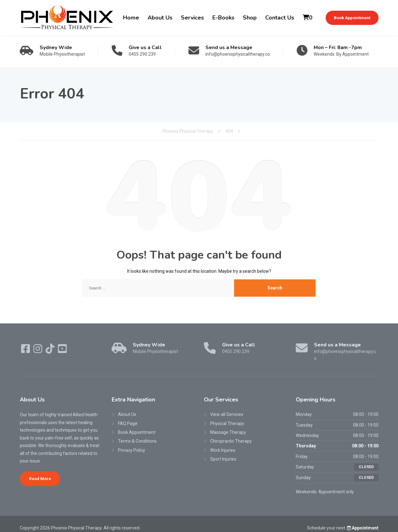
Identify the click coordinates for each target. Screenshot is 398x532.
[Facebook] (26, 351)
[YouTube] (62, 351)
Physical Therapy (227, 416)
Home (131, 18)
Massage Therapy (228, 425)
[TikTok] (50, 351)
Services (192, 18)
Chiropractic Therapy (231, 434)
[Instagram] (38, 351)
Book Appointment (352, 18)
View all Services (227, 407)
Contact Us (280, 18)
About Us (160, 18)
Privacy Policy (132, 443)
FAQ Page (128, 416)
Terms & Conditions (137, 434)
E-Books (223, 18)
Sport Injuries (223, 452)
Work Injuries (223, 443)
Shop (250, 18)
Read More (40, 471)
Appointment (362, 521)
